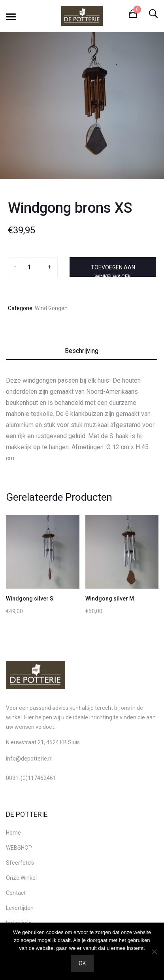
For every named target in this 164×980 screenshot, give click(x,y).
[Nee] (154, 951)
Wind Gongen (51, 308)
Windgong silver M (110, 599)
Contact (16, 893)
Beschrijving (82, 351)
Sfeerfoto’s (20, 863)
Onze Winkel (21, 878)
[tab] (82, 353)
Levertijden (20, 908)
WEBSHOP (19, 848)
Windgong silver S (30, 599)
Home (13, 833)
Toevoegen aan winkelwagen (113, 271)
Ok (82, 963)
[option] (82, 105)
